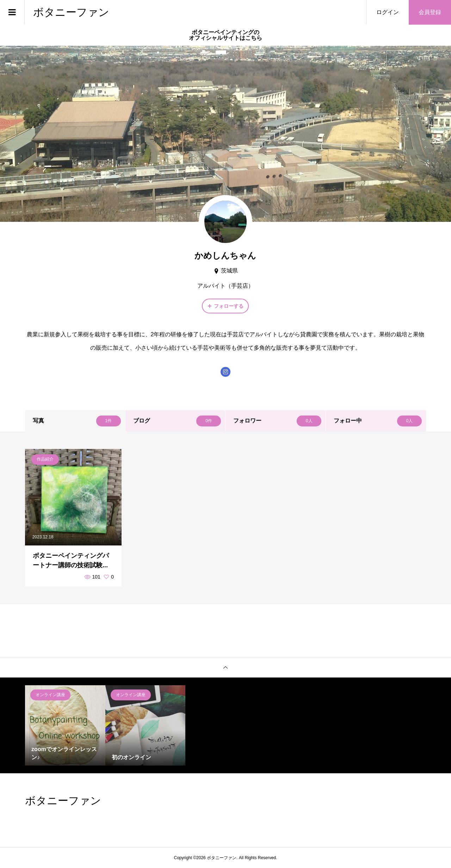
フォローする (229, 306)
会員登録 (430, 12)
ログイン (388, 12)
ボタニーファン (71, 12)
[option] (65, 725)
